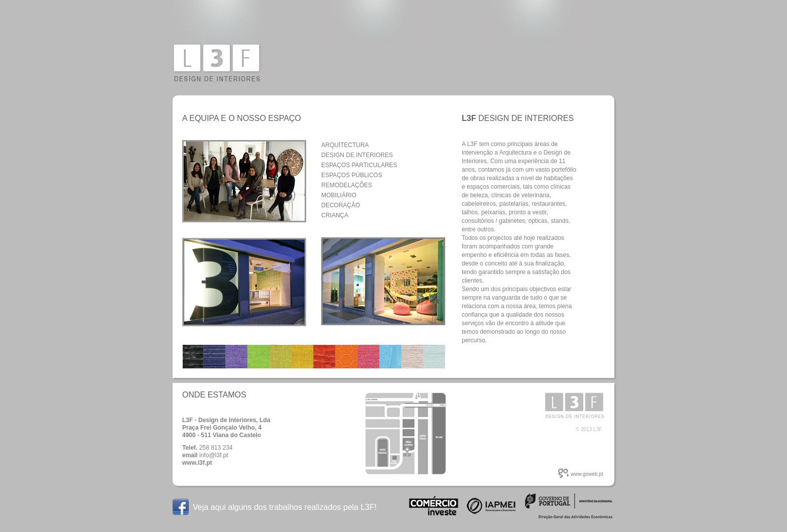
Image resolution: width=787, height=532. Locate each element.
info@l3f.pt (214, 455)
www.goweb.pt (587, 474)
